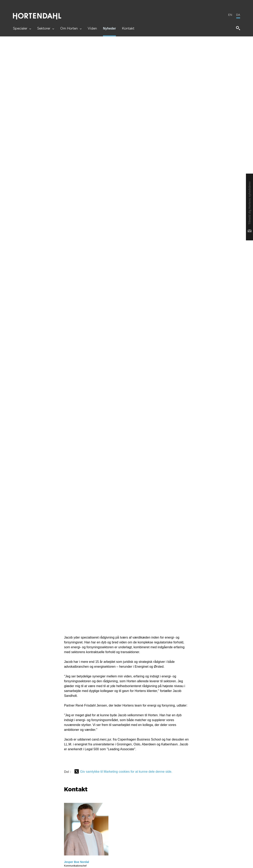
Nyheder (109, 29)
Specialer (22, 29)
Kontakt (128, 29)
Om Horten (71, 29)
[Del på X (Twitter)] (77, 772)
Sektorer (46, 29)
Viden (92, 29)
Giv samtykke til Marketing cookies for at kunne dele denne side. (126, 772)
